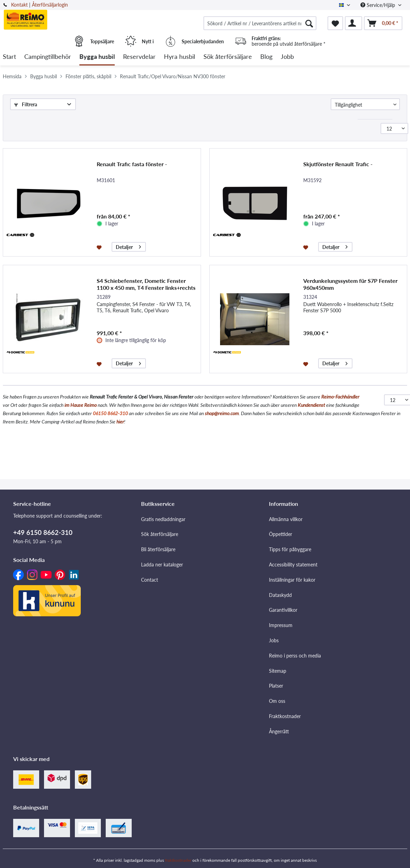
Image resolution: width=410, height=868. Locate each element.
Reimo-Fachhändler (340, 397)
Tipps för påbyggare (290, 549)
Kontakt (19, 5)
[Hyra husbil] (180, 57)
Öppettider (281, 534)
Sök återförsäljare (160, 534)
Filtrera (26, 104)
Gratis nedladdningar (163, 519)
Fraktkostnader (285, 716)
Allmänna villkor (286, 519)
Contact (150, 580)
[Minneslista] (335, 23)
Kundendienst (311, 405)
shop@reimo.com (222, 413)
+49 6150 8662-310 (43, 532)
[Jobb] (287, 57)
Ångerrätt (279, 731)
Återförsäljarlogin (50, 5)
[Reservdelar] (139, 57)
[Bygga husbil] (97, 57)
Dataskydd (280, 595)
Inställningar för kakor (292, 580)
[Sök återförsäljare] (228, 57)
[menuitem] (260, 23)
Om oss (277, 701)
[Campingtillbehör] (48, 57)
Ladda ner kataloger (162, 565)
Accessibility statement (293, 565)
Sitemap (278, 671)
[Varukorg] (383, 23)
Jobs (274, 640)
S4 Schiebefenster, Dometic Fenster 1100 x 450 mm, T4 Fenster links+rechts (146, 284)
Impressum (281, 625)
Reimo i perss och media (295, 656)
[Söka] (309, 23)
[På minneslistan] (100, 247)
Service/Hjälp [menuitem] (378, 5)
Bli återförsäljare (158, 549)
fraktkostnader (178, 860)
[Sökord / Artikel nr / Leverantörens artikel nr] (260, 23)
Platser (276, 686)
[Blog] (266, 57)
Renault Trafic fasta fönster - (132, 164)
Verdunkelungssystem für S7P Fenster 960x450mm (350, 284)
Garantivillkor (283, 610)
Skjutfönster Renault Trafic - (338, 164)
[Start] (9, 57)
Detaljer (128, 246)
